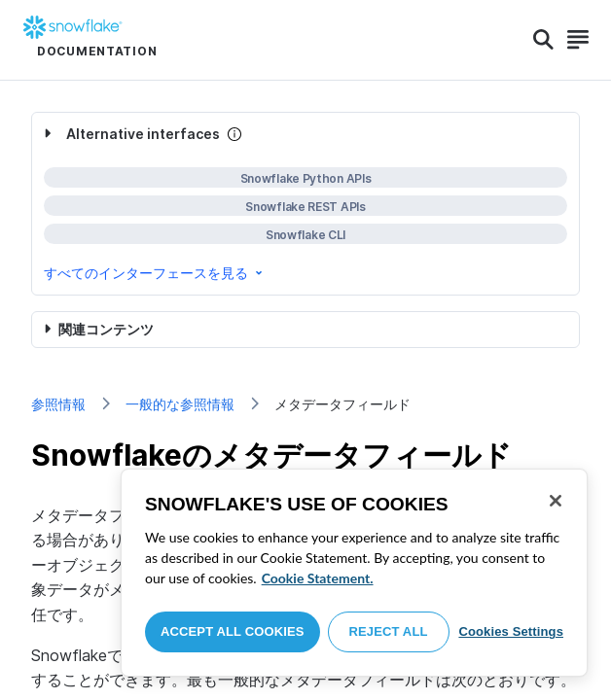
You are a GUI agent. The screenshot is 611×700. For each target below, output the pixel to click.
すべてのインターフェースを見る (155, 273)
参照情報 (58, 404)
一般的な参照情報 (180, 404)
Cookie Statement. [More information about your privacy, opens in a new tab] (318, 578)
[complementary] (305, 204)
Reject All (389, 631)
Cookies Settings (511, 631)
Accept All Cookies (233, 631)
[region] (354, 573)
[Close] (556, 501)
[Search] (543, 40)
